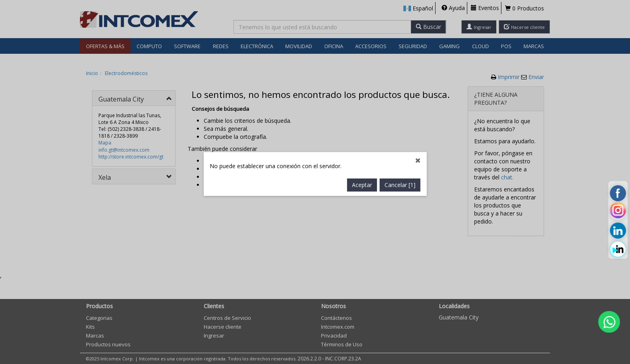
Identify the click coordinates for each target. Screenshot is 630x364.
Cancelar (400, 172)
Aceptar (362, 172)
